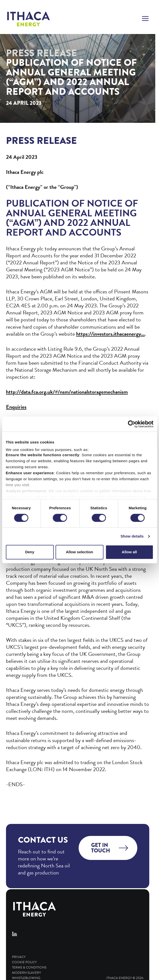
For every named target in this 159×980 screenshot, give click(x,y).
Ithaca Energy (119, 978)
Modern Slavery (26, 973)
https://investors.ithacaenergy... (110, 334)
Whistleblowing (26, 978)
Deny (30, 552)
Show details (132, 536)
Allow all (129, 552)
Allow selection (79, 552)
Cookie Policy (24, 962)
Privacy (19, 957)
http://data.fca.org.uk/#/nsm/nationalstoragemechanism (67, 392)
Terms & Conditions (29, 968)
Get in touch (101, 848)
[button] (145, 19)
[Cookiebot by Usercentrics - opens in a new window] (131, 424)
